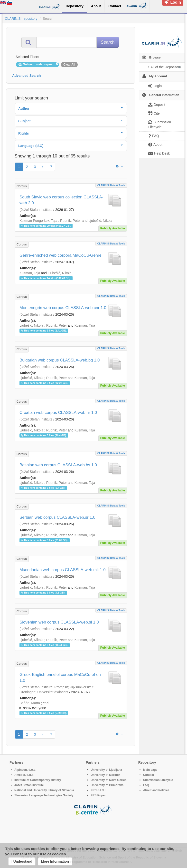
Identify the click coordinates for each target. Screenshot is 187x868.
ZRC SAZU (98, 790)
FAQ (146, 785)
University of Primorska (107, 785)
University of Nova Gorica (108, 780)
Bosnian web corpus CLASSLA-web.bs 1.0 (58, 465)
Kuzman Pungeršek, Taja (38, 221)
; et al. (71, 706)
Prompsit (61, 687)
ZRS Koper (98, 795)
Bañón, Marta (30, 703)
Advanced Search (27, 76)
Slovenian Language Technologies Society (44, 795)
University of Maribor (105, 775)
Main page (150, 770)
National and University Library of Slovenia (44, 790)
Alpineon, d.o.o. (25, 770)
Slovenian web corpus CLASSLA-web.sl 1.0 (59, 622)
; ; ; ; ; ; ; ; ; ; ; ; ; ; (71, 705)
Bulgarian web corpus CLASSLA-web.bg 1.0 (60, 360)
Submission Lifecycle (158, 780)
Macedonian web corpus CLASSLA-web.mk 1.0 (63, 570)
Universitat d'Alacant (53, 692)
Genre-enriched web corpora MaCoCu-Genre (61, 255)
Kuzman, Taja (30, 273)
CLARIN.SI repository (21, 19)
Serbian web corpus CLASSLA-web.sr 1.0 (57, 517)
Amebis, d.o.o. (24, 775)
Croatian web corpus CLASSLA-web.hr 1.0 (58, 413)
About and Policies (156, 790)
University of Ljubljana (106, 770)
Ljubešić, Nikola (100, 221)
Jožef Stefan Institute (37, 210)
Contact (149, 775)
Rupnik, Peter (70, 221)
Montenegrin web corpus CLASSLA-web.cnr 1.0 (63, 308)
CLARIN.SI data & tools (111, 185)
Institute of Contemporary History (38, 780)
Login (173, 2)
